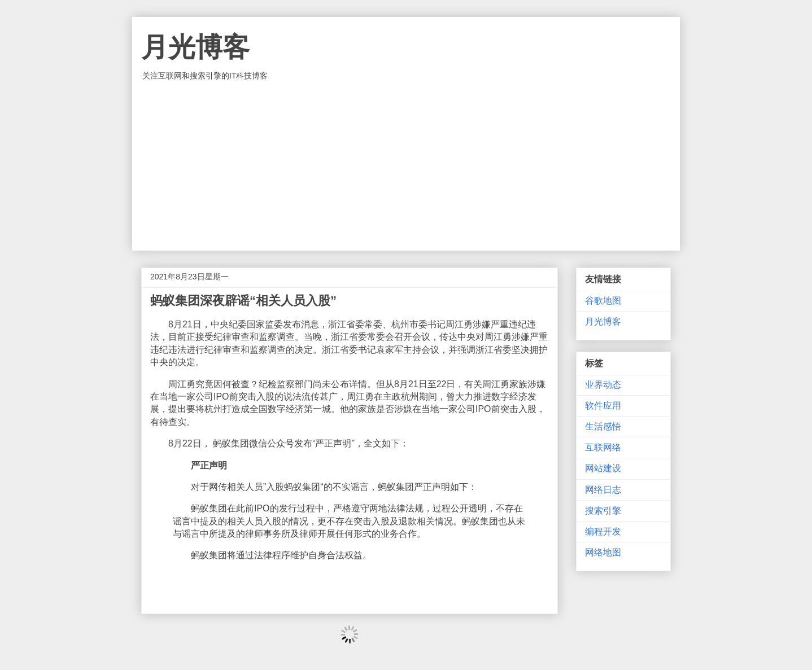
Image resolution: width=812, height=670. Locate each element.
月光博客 (195, 47)
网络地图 (603, 552)
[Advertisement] (406, 166)
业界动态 (603, 385)
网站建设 (603, 468)
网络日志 (603, 490)
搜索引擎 (603, 511)
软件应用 (603, 406)
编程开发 (603, 531)
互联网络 (603, 447)
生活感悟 (603, 426)
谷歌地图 (603, 301)
